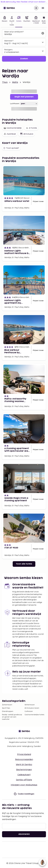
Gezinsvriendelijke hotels (34, 715)
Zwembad (10, 134)
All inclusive (26, 134)
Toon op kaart (11, 148)
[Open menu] (43, 8)
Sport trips (6, 708)
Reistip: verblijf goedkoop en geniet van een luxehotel (12, 717)
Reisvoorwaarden (24, 760)
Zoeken (24, 59)
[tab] (5, 21)
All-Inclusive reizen (32, 708)
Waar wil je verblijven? (14, 32)
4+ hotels (31, 128)
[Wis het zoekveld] (43, 33)
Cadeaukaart (24, 775)
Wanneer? (9, 41)
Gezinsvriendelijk (13, 128)
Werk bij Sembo (24, 765)
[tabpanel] (24, 46)
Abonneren (24, 834)
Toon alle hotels (24, 564)
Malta (15, 82)
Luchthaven (15, 104)
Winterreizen (30, 705)
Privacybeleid (24, 754)
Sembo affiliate (24, 780)
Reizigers (8, 50)
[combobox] (22, 34)
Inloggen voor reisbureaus (24, 785)
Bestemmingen (24, 770)
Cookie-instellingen (24, 794)
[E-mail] (24, 826)
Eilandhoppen (8, 711)
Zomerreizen (7, 705)
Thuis (5, 82)
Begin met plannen (24, 97)
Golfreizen (29, 711)
